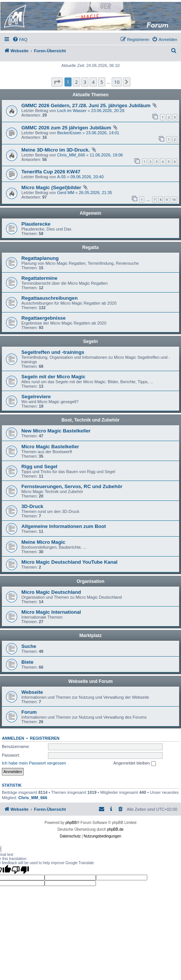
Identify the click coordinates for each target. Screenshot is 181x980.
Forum (29, 712)
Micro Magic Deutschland (51, 592)
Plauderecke (36, 224)
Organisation (90, 581)
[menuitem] (20, 39)
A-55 (61, 177)
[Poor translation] (20, 870)
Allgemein (90, 213)
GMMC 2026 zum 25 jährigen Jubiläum (66, 128)
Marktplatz (90, 636)
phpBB (71, 823)
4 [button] (93, 82)
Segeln (90, 341)
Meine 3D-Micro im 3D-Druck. (55, 150)
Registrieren (45, 738)
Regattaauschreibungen (49, 298)
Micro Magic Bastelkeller (50, 447)
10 (174, 199)
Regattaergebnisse (43, 318)
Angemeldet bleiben (134, 763)
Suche (29, 646)
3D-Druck (32, 506)
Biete (27, 662)
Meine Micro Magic (43, 542)
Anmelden (13, 738)
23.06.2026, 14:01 (102, 133)
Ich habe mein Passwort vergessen (34, 763)
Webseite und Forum (90, 681)
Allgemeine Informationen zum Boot (64, 526)
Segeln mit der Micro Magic (53, 377)
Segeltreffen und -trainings (53, 352)
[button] (57, 82)
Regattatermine (39, 278)
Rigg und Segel (39, 466)
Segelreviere (36, 397)
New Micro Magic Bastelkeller (56, 431)
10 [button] (117, 82)
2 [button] (76, 82)
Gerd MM (66, 193)
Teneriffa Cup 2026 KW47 (51, 172)
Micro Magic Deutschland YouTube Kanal (69, 562)
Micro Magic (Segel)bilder (51, 187)
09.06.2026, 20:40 (87, 177)
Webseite (32, 692)
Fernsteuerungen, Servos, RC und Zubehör (72, 486)
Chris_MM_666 (71, 155)
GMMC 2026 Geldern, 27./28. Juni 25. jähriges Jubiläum (86, 105)
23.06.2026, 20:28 (108, 111)
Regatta (90, 247)
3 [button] (85, 82)
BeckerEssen (69, 133)
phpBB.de (115, 829)
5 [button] (102, 82)
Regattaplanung (40, 258)
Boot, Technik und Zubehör (90, 420)
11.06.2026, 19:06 (106, 155)
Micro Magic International (51, 612)
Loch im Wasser (72, 111)
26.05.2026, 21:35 (95, 193)
